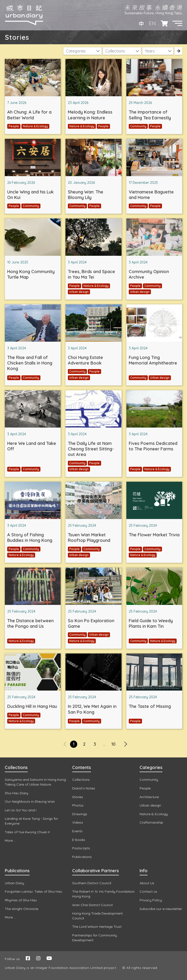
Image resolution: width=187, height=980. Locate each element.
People (14, 126)
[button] (177, 23)
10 (113, 744)
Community (138, 126)
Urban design (79, 292)
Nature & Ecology (35, 126)
